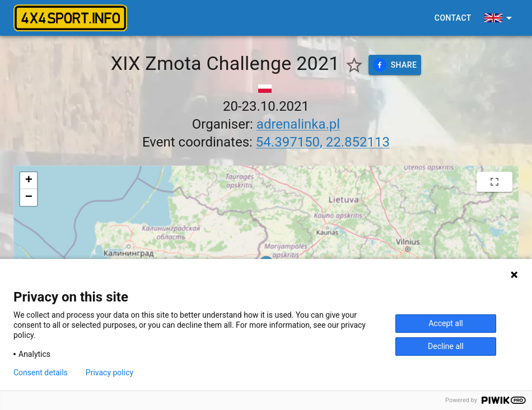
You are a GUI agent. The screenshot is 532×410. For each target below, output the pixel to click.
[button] (29, 181)
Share (395, 65)
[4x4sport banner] (70, 18)
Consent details (41, 373)
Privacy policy (109, 373)
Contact (453, 18)
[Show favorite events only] (354, 65)
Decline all (446, 346)
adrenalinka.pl (298, 124)
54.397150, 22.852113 (323, 142)
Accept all (446, 323)
